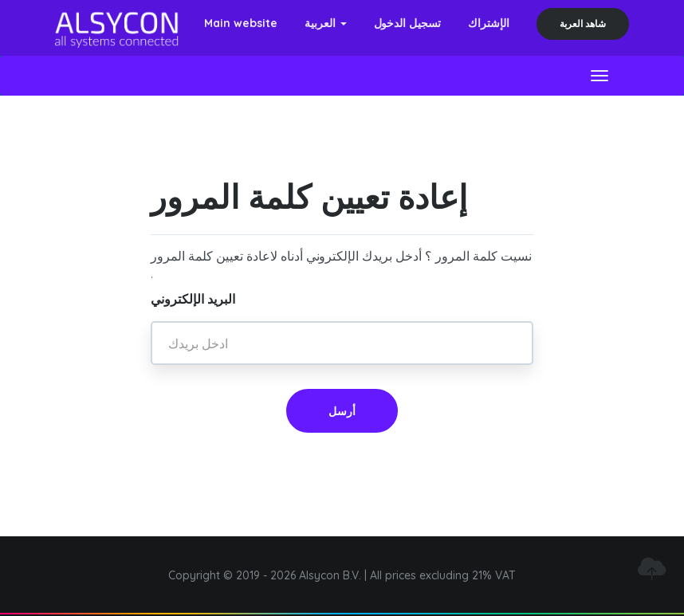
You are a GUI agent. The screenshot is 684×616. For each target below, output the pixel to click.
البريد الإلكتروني (193, 299)
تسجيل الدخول (408, 23)
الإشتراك (489, 23)
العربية (326, 23)
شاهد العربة (583, 24)
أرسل (342, 411)
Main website (241, 23)
